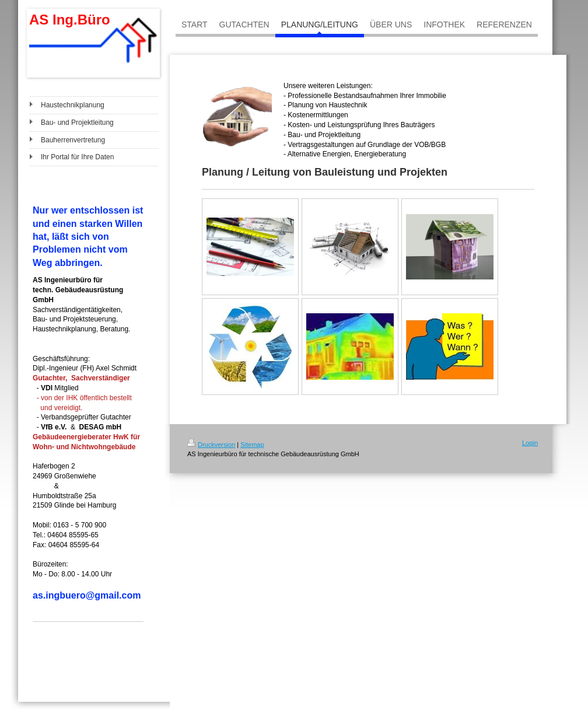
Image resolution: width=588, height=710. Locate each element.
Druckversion (211, 445)
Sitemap (252, 445)
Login (530, 443)
